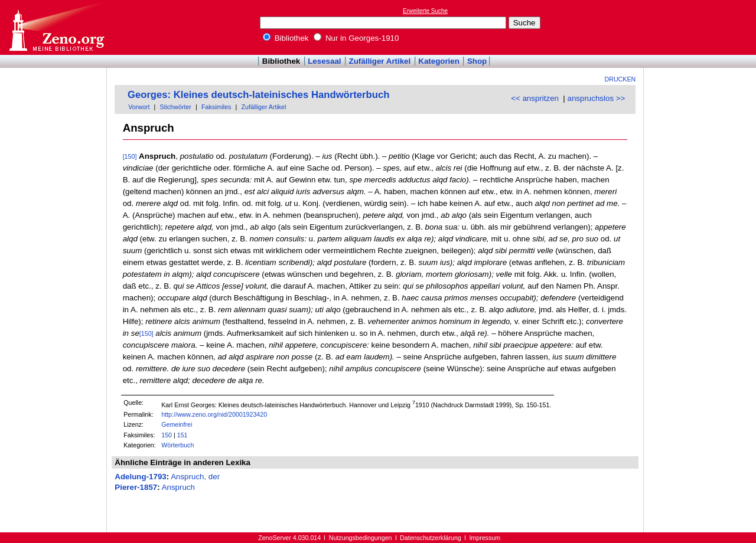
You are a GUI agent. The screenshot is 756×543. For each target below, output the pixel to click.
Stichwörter (176, 107)
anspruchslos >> (597, 98)
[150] (130, 156)
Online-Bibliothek (56, 27)
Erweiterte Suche (425, 11)
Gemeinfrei (177, 424)
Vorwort (139, 107)
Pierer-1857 (136, 487)
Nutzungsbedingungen (361, 538)
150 (167, 435)
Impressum (485, 538)
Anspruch (178, 487)
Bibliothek (286, 38)
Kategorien (439, 61)
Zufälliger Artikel (380, 61)
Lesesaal (324, 61)
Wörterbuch (177, 445)
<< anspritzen (535, 98)
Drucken (620, 79)
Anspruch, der (195, 477)
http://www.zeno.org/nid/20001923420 (214, 414)
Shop (477, 61)
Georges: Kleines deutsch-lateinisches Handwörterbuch (258, 95)
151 (183, 435)
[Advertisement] (702, 27)
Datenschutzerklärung (431, 538)
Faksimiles (216, 107)
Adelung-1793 (140, 477)
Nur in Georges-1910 (356, 38)
